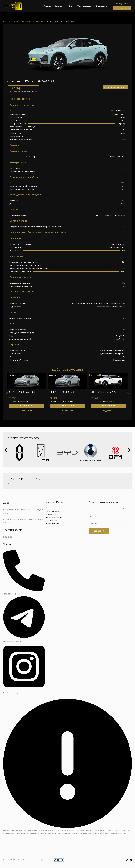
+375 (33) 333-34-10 (122, 4)
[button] (129, 394)
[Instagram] (131, 860)
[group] (19, 453)
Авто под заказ (53, 511)
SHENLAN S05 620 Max (63, 392)
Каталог (66, 6)
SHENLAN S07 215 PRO (103, 392)
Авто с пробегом (54, 517)
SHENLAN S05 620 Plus (22, 392)
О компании (103, 6)
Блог (75, 6)
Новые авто (51, 514)
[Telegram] (127, 860)
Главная (55, 6)
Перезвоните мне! (122, 8)
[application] (69, 6)
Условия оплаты (87, 6)
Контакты (9, 544)
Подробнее (27, 411)
